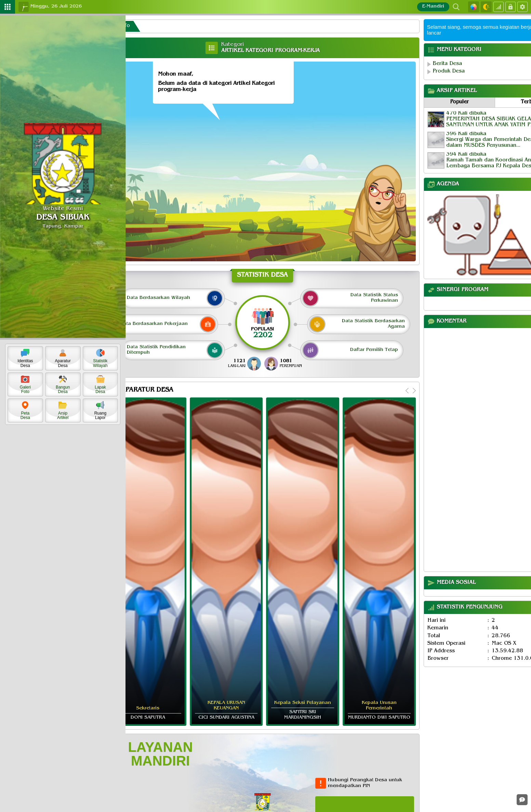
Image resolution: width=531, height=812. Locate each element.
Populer (461, 102)
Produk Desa (450, 72)
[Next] (413, 388)
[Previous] (407, 388)
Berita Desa (448, 64)
